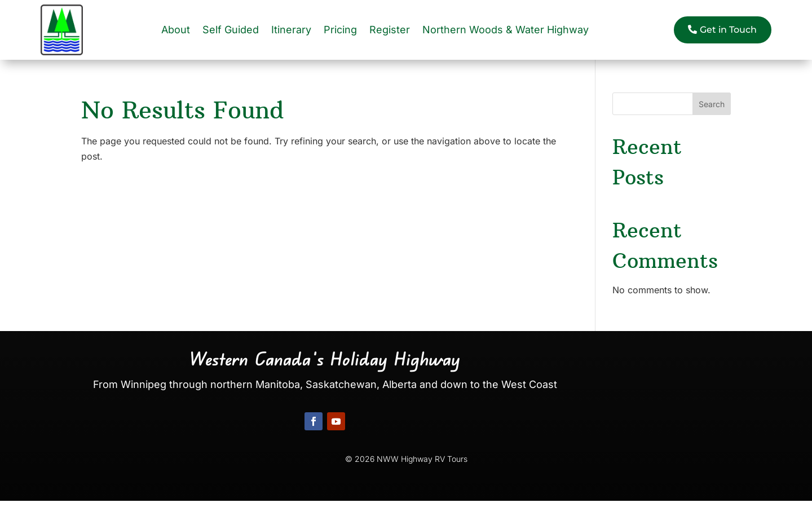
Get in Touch (728, 30)
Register (390, 30)
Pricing (340, 30)
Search (712, 104)
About (176, 30)
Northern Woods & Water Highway (506, 30)
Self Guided (231, 30)
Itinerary (291, 30)
